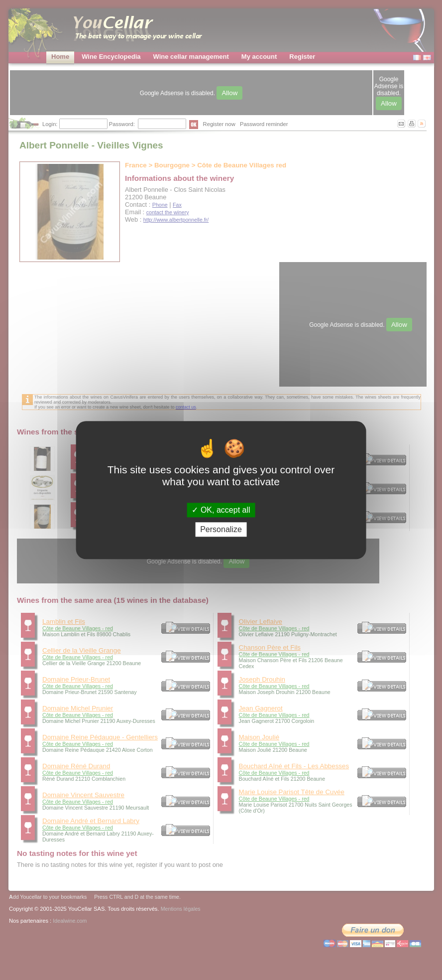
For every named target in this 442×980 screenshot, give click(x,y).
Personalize (221, 529)
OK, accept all (221, 510)
